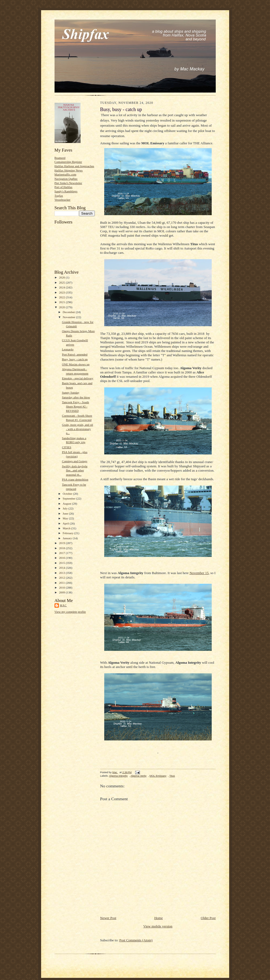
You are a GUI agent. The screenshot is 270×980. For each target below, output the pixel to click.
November (69, 317)
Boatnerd (60, 158)
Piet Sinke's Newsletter (68, 183)
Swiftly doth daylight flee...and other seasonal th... (75, 470)
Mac (63, 605)
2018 (62, 548)
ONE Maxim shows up (76, 364)
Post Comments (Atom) (136, 940)
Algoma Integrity (118, 776)
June (66, 513)
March (67, 528)
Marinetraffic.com (65, 174)
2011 (62, 583)
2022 (62, 297)
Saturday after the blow (76, 397)
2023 (62, 292)
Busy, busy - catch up (75, 359)
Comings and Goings (74, 461)
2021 (62, 302)
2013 (62, 573)
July (65, 508)
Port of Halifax (64, 187)
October (68, 494)
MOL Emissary (158, 776)
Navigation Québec (66, 179)
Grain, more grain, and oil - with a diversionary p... (77, 429)
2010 (62, 588)
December (69, 312)
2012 (62, 578)
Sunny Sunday (71, 392)
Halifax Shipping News (69, 170)
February (68, 533)
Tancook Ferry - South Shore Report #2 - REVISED (75, 406)
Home (159, 918)
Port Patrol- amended (75, 354)
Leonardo (68, 349)
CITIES (66, 447)
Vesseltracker (63, 200)
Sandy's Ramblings (66, 191)
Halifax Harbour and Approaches (74, 166)
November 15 (199, 573)
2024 (62, 287)
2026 (62, 277)
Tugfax (59, 196)
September (69, 498)
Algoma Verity (138, 776)
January (68, 538)
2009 (62, 592)
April (66, 523)
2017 (62, 553)
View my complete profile (70, 612)
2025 (62, 282)
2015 (62, 563)
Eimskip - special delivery (78, 378)
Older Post (208, 918)
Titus (172, 776)
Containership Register (68, 162)
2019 (62, 543)
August (67, 504)
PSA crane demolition (75, 479)
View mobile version (158, 926)
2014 (62, 568)
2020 (62, 307)
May (66, 518)
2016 (62, 558)
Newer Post (108, 918)
